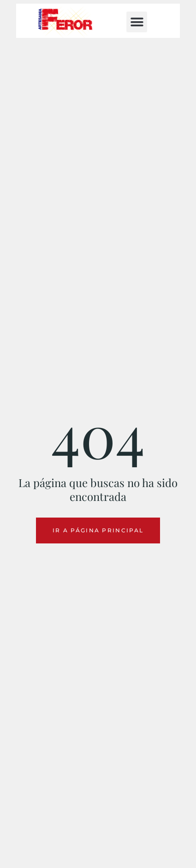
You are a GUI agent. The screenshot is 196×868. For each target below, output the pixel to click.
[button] (137, 22)
